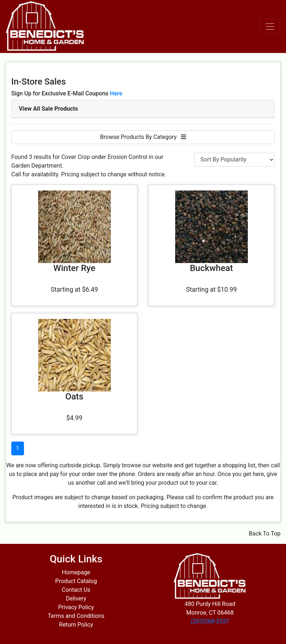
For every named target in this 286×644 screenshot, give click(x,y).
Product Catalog (76, 581)
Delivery (76, 598)
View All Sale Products (48, 109)
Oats (74, 397)
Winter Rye (74, 268)
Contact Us (76, 590)
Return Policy (76, 625)
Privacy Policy (76, 607)
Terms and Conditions (76, 616)
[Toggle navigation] (270, 26)
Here (116, 93)
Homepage (76, 572)
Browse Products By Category (143, 137)
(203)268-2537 (210, 621)
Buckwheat (211, 268)
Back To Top (265, 534)
